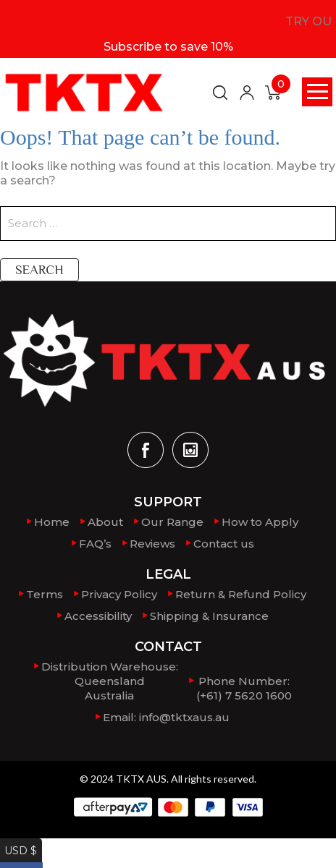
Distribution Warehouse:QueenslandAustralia (110, 681)
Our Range (172, 522)
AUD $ (18, 860)
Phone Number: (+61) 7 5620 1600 (244, 688)
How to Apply (260, 522)
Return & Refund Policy (241, 594)
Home (52, 522)
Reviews (152, 544)
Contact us (224, 544)
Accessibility (98, 616)
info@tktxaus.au (184, 717)
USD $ (17, 845)
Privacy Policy (119, 594)
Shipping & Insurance (209, 616)
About (105, 522)
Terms (45, 594)
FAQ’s (95, 544)
